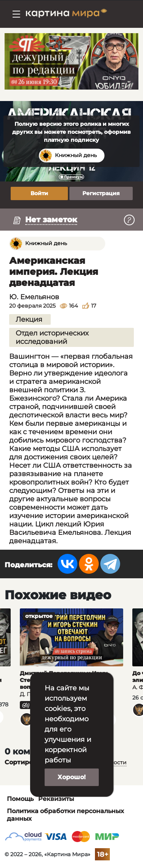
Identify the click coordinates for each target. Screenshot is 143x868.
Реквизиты (56, 799)
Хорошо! (72, 777)
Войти (39, 193)
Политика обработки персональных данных (65, 815)
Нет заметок (51, 220)
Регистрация (101, 193)
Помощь (20, 799)
